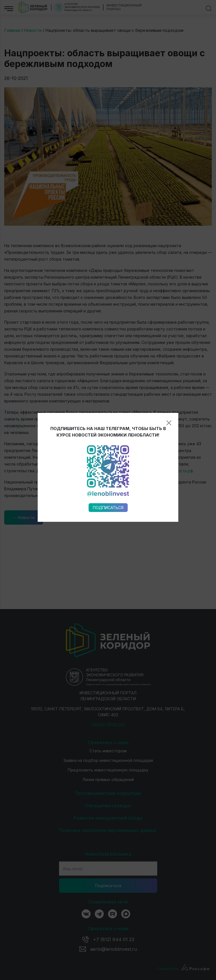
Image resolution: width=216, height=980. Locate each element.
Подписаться (108, 358)
